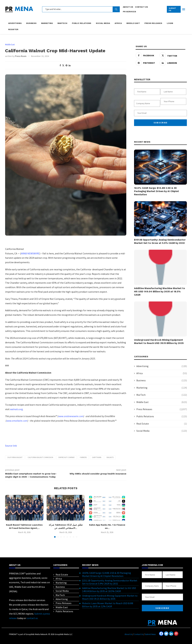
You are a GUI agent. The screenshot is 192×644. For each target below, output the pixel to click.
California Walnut (15, 457)
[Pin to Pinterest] (66, 65)
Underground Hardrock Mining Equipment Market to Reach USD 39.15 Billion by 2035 (159, 342)
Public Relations (82, 23)
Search (116, 9)
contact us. (32, 618)
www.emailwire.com (17, 421)
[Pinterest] (176, 634)
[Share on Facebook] (60, 65)
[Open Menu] (184, 9)
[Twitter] (166, 634)
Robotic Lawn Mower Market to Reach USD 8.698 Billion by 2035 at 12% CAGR (108, 605)
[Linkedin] (171, 634)
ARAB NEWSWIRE (30, 253)
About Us (128, 7)
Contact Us (141, 7)
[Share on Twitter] (63, 65)
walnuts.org (16, 409)
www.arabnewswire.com (71, 416)
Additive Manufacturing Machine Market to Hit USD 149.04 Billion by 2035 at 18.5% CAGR (160, 292)
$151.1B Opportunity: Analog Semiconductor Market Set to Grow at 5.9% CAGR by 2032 (160, 241)
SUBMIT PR (172, 9)
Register (13, 29)
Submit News (150, 634)
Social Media (103, 23)
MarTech (62, 23)
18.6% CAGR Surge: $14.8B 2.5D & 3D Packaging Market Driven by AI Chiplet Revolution (157, 191)
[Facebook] (161, 634)
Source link (11, 446)
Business (31, 23)
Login (170, 23)
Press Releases (153, 23)
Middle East (133, 23)
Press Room (21, 56)
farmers (83, 457)
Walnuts (110, 457)
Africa (118, 23)
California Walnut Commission (40, 457)
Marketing (47, 23)
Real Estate (162, 424)
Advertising (15, 23)
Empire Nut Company (66, 457)
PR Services (129, 12)
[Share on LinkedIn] (70, 65)
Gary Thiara (97, 457)
